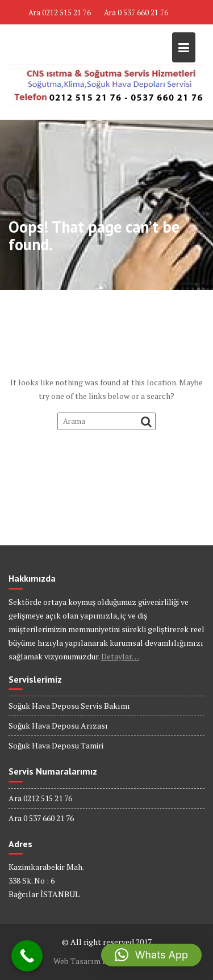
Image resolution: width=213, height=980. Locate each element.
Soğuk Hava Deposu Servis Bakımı (69, 706)
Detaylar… (120, 656)
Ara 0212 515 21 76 (60, 12)
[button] (151, 955)
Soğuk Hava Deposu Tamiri (56, 745)
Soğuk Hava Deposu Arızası (58, 725)
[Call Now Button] (27, 956)
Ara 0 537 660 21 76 (136, 12)
